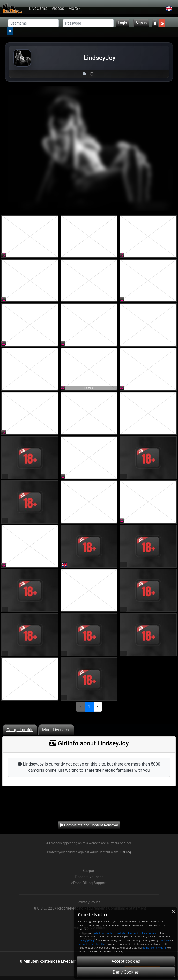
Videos (58, 8)
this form (164, 940)
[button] (169, 9)
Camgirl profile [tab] (20, 730)
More (73, 8)
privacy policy (86, 940)
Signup (141, 23)
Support (89, 871)
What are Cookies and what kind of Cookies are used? (127, 933)
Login (123, 23)
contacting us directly (91, 944)
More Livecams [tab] (56, 730)
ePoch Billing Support (89, 883)
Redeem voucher (89, 877)
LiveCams (38, 8)
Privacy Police (89, 902)
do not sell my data (154, 948)
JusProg (125, 852)
